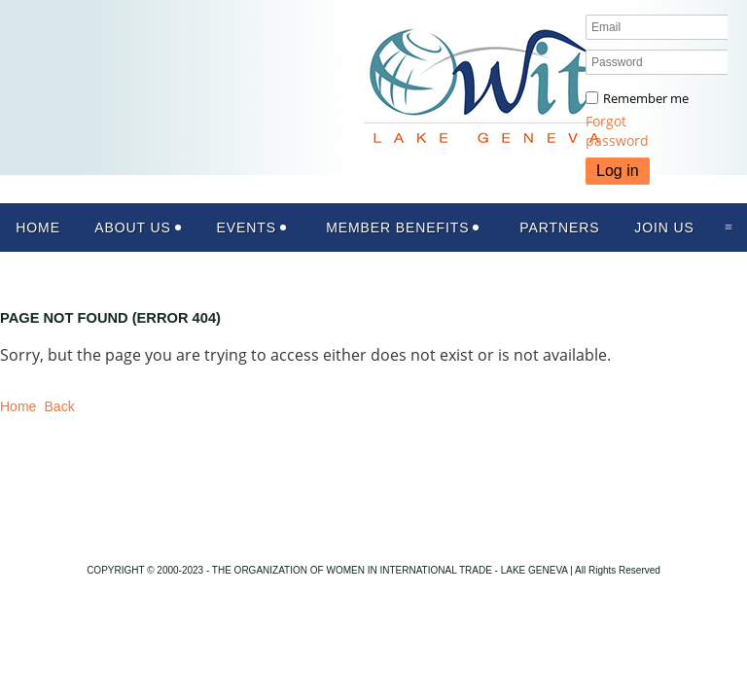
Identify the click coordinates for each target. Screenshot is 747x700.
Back (60, 406)
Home (18, 406)
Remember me (646, 98)
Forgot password (617, 131)
